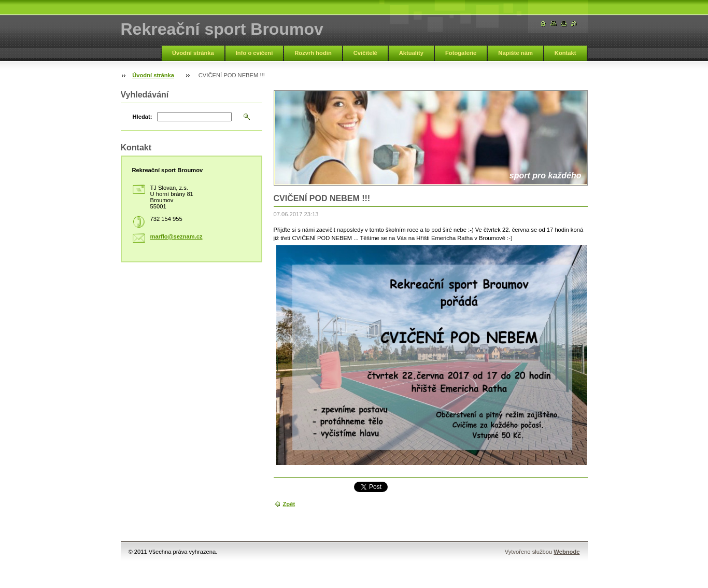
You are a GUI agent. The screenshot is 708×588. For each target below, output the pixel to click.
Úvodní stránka (193, 53)
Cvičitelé (365, 53)
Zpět (289, 504)
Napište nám (515, 53)
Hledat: (143, 117)
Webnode (567, 552)
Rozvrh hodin (313, 53)
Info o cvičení (254, 53)
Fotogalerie (461, 53)
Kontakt (565, 53)
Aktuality (411, 53)
